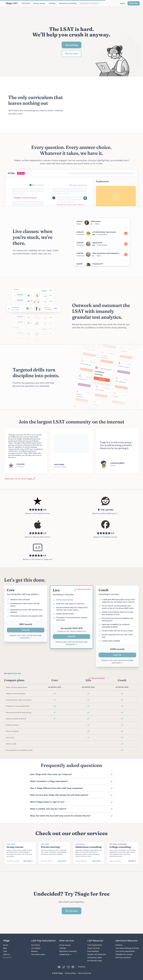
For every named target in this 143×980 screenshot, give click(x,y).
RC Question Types (95, 961)
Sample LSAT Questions (97, 954)
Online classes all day (64, 600)
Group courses (65, 945)
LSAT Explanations (95, 945)
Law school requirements (125, 951)
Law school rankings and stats (127, 948)
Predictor (119, 945)
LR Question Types (95, 958)
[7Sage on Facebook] (73, 967)
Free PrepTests (93, 951)
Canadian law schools (124, 954)
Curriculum (36, 945)
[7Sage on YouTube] (59, 967)
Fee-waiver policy (38, 954)
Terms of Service (84, 973)
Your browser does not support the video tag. (104, 105)
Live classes (36, 948)
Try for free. (17, 673)
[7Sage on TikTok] (64, 967)
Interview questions (123, 958)
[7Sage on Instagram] (68, 967)
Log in (123, 3)
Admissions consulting (68, 951)
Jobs (5, 951)
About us (7, 954)
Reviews (34, 951)
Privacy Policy (70, 973)
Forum (6, 945)
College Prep (65, 954)
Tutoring (63, 948)
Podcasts (82, 967)
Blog (5, 948)
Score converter (94, 948)
